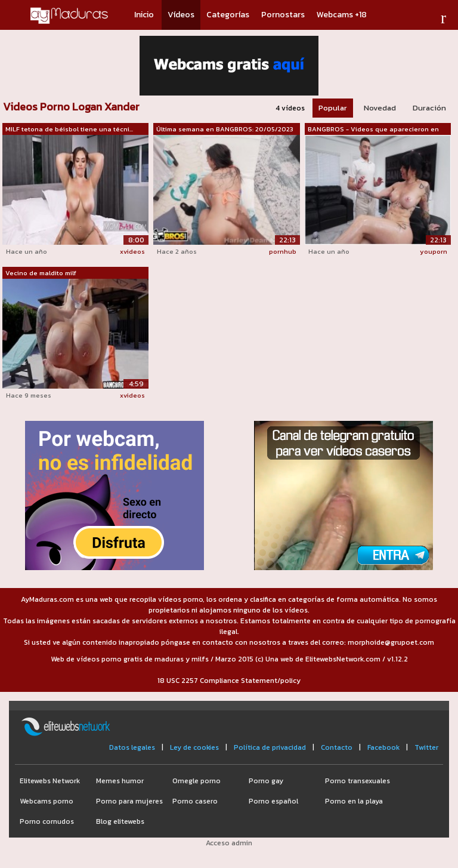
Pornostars (283, 15)
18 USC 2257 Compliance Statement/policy (229, 681)
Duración (429, 108)
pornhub (283, 251)
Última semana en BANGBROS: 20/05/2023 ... (225, 130)
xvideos (132, 251)
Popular (333, 108)
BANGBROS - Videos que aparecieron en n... (373, 130)
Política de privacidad (270, 747)
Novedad (380, 108)
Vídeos (181, 15)
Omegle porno (196, 781)
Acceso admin (229, 843)
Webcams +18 (342, 15)
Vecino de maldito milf (41, 273)
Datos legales (132, 747)
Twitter (426, 747)
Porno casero (195, 801)
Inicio (144, 15)
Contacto (337, 747)
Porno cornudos (47, 821)
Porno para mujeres (129, 801)
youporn (434, 251)
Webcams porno (47, 801)
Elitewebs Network (50, 781)
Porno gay (266, 781)
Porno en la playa (354, 801)
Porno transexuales (358, 781)
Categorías (228, 15)
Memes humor (120, 781)
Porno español (273, 801)
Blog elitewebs (120, 821)
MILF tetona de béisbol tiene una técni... (69, 129)
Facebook (383, 747)
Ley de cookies (194, 747)
